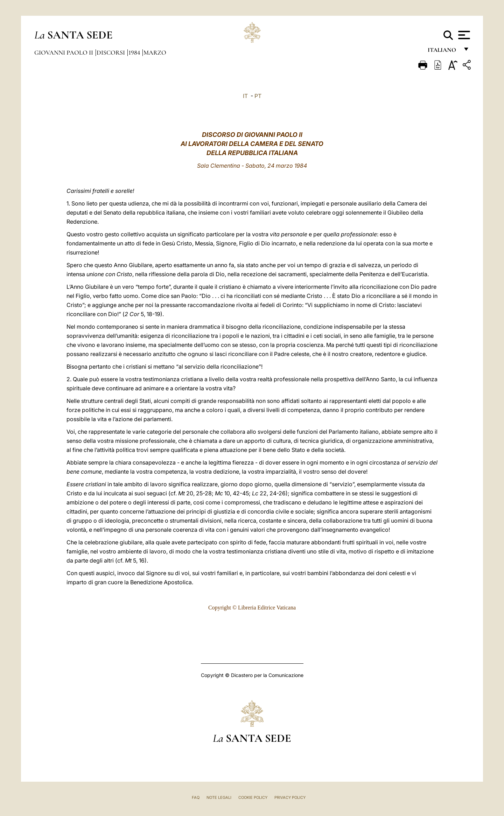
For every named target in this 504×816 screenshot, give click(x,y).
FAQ (196, 797)
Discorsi (111, 53)
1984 (135, 53)
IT (245, 96)
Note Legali (219, 797)
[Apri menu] (463, 35)
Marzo (155, 53)
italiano (443, 52)
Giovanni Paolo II (64, 53)
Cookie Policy (253, 797)
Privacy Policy (290, 797)
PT (258, 96)
